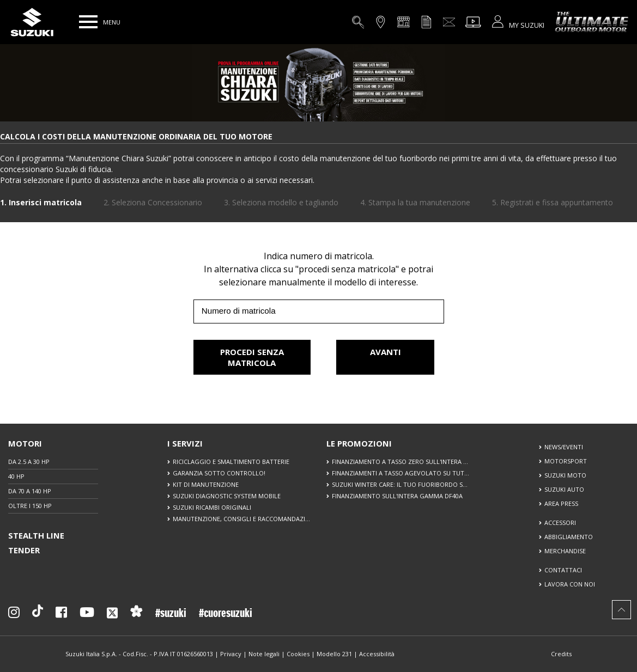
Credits (561, 654)
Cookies (298, 654)
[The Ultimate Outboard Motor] (587, 22)
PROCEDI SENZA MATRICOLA (252, 357)
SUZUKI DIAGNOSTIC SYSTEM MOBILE (227, 496)
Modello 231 (334, 654)
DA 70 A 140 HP (30, 491)
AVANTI (386, 357)
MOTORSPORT (566, 461)
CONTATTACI (563, 570)
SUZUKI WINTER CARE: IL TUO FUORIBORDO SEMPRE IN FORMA (401, 484)
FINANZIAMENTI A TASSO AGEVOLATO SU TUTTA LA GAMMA (401, 473)
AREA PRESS (561, 503)
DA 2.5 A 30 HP (29, 462)
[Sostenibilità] (136, 615)
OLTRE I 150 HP (30, 506)
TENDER (24, 550)
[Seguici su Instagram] (14, 615)
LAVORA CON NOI (570, 584)
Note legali (264, 654)
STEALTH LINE (36, 535)
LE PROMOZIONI (359, 443)
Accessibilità (377, 654)
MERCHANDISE (565, 551)
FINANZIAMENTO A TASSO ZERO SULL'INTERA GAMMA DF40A (401, 462)
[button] (88, 22)
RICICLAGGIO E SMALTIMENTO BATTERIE (231, 462)
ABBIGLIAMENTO (569, 537)
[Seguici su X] (112, 617)
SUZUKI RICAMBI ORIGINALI (212, 507)
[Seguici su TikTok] (38, 615)
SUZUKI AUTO (564, 489)
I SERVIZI (185, 443)
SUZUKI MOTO (565, 475)
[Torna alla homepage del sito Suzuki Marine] (32, 22)
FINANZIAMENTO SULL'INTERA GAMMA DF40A (397, 496)
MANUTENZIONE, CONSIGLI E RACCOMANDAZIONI (241, 519)
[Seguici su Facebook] (61, 615)
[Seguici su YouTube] (87, 615)
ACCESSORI (560, 523)
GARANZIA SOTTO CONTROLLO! (219, 473)
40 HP (16, 476)
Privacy (231, 654)
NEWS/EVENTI (564, 447)
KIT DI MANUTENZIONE (206, 484)
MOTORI (25, 443)
